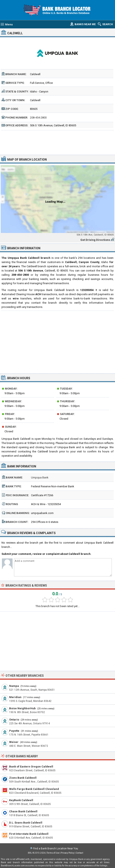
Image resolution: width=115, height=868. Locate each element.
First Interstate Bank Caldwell (29, 834)
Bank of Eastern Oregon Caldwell (31, 767)
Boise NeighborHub (22, 708)
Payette (14, 731)
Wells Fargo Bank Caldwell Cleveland (34, 789)
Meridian (15, 697)
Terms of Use (53, 853)
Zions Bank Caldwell (23, 778)
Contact (79, 853)
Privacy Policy (67, 853)
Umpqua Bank (40, 477)
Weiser (14, 742)
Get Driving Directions (95, 240)
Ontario (14, 720)
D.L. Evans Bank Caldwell (26, 823)
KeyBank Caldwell (21, 800)
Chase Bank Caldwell (23, 811)
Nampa (14, 686)
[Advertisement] (57, 142)
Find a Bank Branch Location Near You (56, 849)
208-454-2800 (38, 118)
